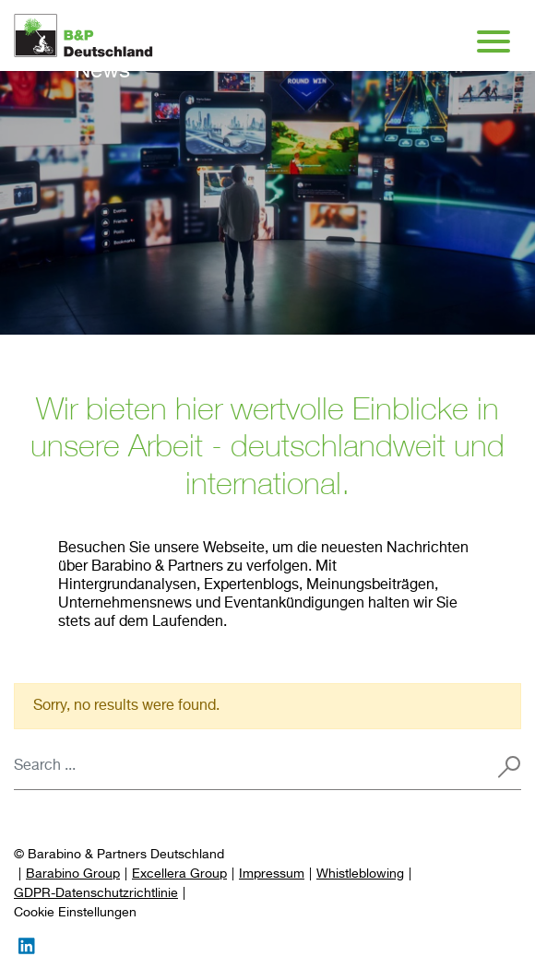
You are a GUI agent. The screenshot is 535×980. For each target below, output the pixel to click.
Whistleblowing (360, 874)
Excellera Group (179, 874)
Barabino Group (73, 874)
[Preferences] (75, 913)
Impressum (272, 874)
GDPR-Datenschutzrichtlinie (96, 893)
